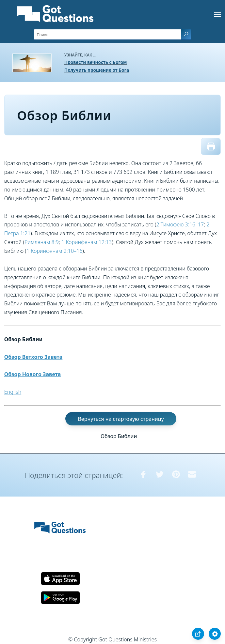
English (13, 392)
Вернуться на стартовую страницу (121, 419)
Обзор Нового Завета (33, 374)
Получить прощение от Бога (97, 70)
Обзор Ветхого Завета (33, 357)
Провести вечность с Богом (96, 62)
